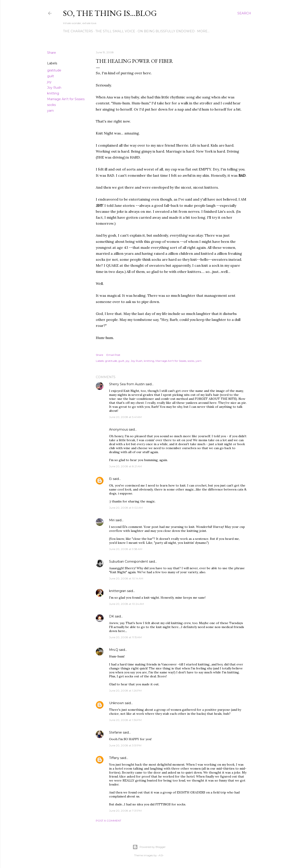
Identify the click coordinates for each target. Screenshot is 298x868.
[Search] (244, 13)
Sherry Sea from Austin (127, 384)
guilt (51, 76)
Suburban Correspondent (129, 561)
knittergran (118, 591)
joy (49, 82)
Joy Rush (54, 88)
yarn (50, 111)
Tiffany (114, 758)
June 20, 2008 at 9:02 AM (126, 508)
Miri (112, 520)
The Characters (78, 31)
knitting (53, 93)
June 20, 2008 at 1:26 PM (125, 691)
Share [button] (52, 53)
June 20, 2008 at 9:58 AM (126, 549)
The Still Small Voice (115, 31)
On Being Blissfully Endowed (166, 31)
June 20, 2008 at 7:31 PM (125, 811)
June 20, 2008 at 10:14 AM (126, 578)
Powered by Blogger (149, 847)
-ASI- (161, 855)
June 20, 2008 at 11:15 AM (125, 637)
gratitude (54, 70)
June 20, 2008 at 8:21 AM (125, 466)
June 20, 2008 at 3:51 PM (125, 745)
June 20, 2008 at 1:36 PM (125, 720)
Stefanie (115, 732)
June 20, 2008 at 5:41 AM (125, 417)
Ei (111, 479)
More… (203, 31)
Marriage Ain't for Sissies (66, 99)
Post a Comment (109, 821)
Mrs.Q (114, 650)
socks (51, 105)
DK (112, 616)
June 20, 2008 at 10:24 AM (126, 604)
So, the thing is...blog (110, 13)
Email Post (113, 355)
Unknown (116, 703)
